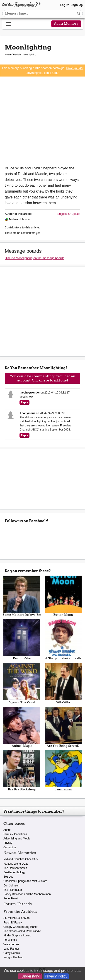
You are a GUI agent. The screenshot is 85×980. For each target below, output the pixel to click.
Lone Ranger (11, 949)
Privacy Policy (56, 976)
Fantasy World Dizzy (16, 864)
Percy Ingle (10, 940)
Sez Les (8, 877)
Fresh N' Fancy (13, 923)
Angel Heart (11, 898)
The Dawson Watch (15, 868)
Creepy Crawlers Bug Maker (21, 927)
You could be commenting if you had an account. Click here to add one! (43, 378)
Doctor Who (22, 640)
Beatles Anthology (14, 872)
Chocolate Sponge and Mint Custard (25, 881)
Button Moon (63, 596)
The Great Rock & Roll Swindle (22, 931)
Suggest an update (69, 214)
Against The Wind (22, 683)
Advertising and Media (17, 839)
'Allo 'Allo (63, 683)
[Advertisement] (42, 121)
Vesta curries (11, 944)
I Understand (30, 976)
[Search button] (79, 14)
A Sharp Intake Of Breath (63, 640)
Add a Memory (66, 24)
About (7, 830)
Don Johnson (11, 886)
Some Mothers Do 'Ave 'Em (22, 596)
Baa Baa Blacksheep (22, 771)
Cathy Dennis (12, 953)
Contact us (10, 847)
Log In (65, 5)
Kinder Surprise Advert (17, 935)
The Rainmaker (13, 890)
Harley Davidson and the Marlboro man (27, 894)
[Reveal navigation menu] (8, 24)
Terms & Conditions (15, 834)
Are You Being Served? (63, 727)
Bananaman (63, 771)
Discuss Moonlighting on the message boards (34, 258)
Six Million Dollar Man (16, 918)
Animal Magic (22, 727)
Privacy (8, 843)
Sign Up (77, 5)
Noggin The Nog (13, 957)
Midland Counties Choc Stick (21, 859)
